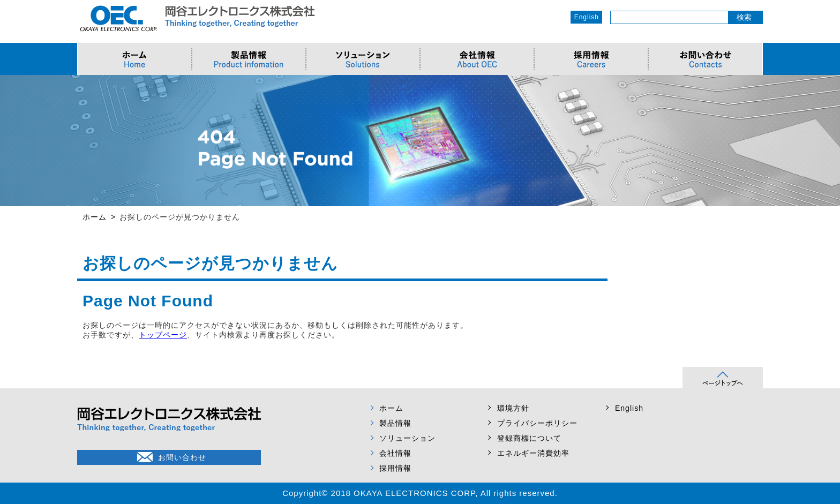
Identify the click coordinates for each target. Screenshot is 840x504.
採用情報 (395, 468)
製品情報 (395, 423)
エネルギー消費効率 (533, 453)
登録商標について (529, 438)
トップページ (163, 335)
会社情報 (395, 453)
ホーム (391, 408)
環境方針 (513, 408)
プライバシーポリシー (537, 423)
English (587, 17)
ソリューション (407, 438)
